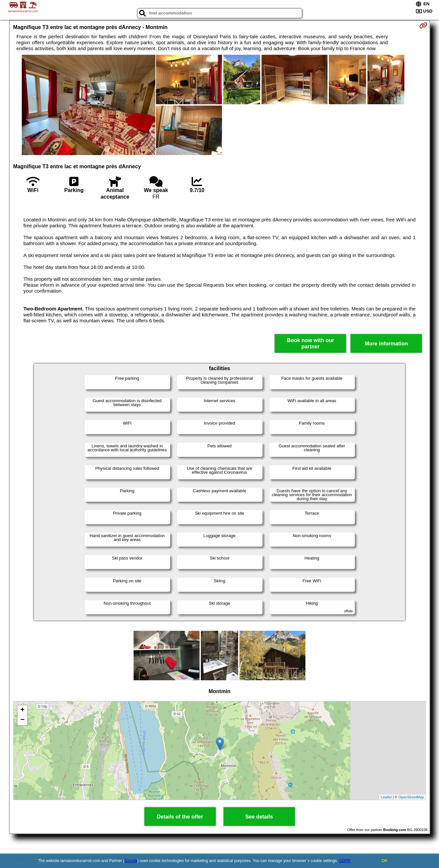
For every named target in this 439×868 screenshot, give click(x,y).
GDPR (345, 861)
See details (259, 817)
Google (131, 861)
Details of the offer (180, 817)
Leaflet (386, 797)
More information (386, 344)
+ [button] (23, 710)
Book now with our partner (311, 343)
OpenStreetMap (411, 797)
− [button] (23, 720)
